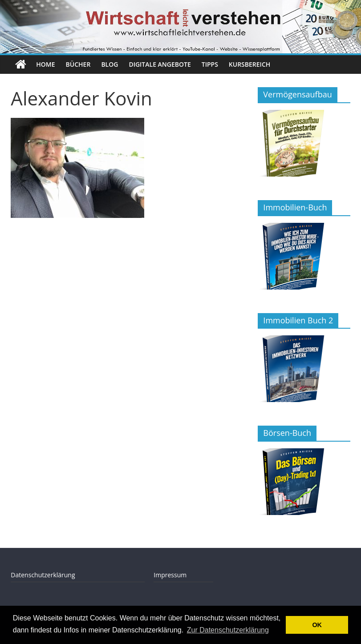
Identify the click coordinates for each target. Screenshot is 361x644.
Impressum (170, 575)
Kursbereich (249, 64)
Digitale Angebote (160, 64)
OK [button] (317, 625)
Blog (110, 64)
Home (45, 64)
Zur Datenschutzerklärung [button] (228, 630)
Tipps (210, 64)
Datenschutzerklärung (43, 575)
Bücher (78, 64)
